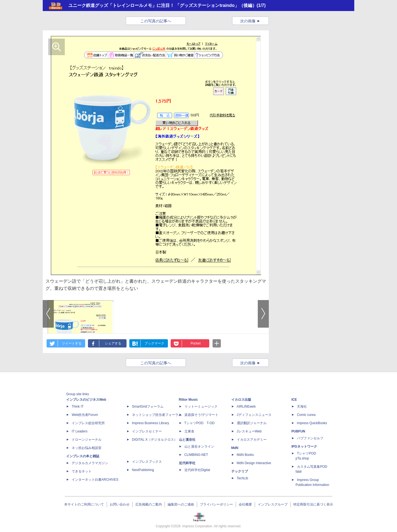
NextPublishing (143, 470)
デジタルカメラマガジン (90, 463)
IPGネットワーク (304, 447)
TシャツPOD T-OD (200, 423)
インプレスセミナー (147, 431)
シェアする (113, 343)
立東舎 (189, 431)
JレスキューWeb (249, 431)
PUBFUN (298, 431)
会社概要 (245, 504)
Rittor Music (188, 400)
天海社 (302, 407)
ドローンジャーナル (87, 440)
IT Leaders (80, 431)
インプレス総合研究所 (88, 423)
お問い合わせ (120, 504)
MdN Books (245, 455)
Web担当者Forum (85, 415)
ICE (294, 400)
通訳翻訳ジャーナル (252, 423)
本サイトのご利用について (84, 504)
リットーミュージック (201, 407)
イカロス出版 (241, 400)
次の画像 (248, 21)
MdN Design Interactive (254, 463)
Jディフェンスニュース (254, 415)
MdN (235, 448)
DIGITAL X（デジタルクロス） (155, 440)
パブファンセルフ (310, 438)
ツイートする (72, 343)
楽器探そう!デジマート (201, 415)
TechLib (242, 478)
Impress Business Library (151, 423)
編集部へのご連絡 (181, 504)
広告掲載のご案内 (149, 504)
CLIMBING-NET (196, 455)
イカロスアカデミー (252, 440)
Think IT (78, 407)
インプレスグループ (273, 504)
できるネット (82, 471)
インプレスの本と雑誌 (83, 456)
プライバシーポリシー (216, 504)
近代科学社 (187, 463)
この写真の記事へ (156, 21)
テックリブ (240, 471)
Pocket (196, 343)
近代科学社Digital (197, 470)
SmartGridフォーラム (148, 407)
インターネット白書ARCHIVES (95, 480)
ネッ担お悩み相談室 (87, 448)
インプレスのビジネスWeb (86, 400)
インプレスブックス (147, 462)
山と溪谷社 (187, 440)
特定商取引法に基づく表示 (313, 504)
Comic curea (306, 415)
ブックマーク (154, 343)
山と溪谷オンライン (199, 447)
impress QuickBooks (312, 423)
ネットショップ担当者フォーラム (157, 415)
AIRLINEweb (246, 407)
